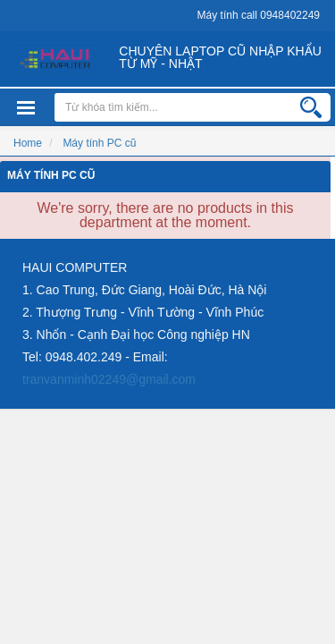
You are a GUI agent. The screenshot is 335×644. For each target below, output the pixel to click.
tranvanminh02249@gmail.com (109, 379)
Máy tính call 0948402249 (259, 15)
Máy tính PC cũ (51, 175)
